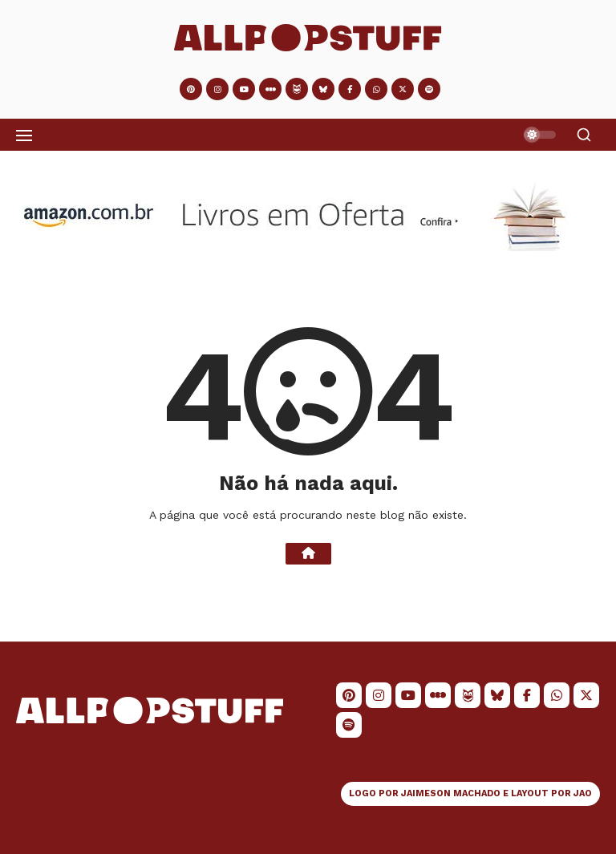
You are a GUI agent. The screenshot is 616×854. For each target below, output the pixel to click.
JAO (583, 793)
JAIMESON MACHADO (451, 793)
